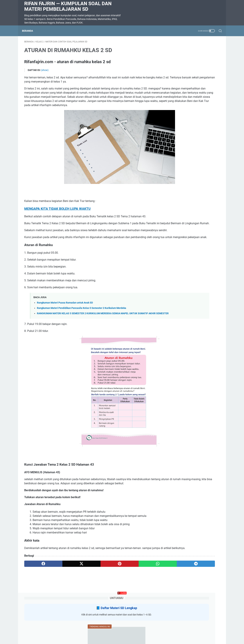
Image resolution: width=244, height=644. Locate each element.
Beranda (30, 31)
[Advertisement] (122, 620)
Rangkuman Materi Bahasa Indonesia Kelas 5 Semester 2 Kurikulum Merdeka (189, 213)
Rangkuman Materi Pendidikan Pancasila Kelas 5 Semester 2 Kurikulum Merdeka (82, 331)
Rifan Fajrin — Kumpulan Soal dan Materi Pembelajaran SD (68, 6)
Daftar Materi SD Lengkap (196, 54)
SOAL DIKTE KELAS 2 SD (186, 138)
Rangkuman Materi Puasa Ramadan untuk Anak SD (65, 326)
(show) (45, 72)
